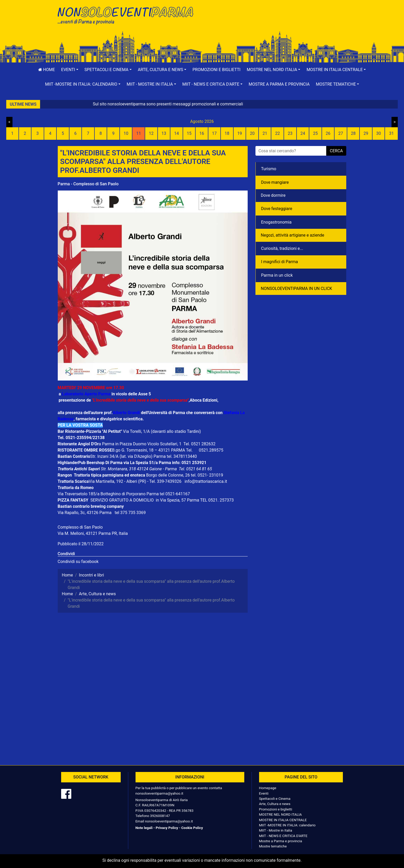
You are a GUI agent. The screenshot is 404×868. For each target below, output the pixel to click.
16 (202, 133)
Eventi (264, 793)
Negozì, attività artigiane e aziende (293, 235)
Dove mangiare (275, 182)
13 (164, 133)
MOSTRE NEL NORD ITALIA (281, 814)
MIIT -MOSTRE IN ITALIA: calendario (287, 825)
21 (265, 133)
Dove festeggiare (277, 209)
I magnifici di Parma (280, 262)
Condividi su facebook (78, 562)
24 (303, 133)
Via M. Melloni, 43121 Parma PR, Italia (93, 533)
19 (240, 133)
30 (379, 133)
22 (278, 133)
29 (366, 133)
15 (189, 133)
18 (227, 133)
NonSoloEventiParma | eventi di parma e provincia (128, 15)
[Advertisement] (276, 21)
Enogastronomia (276, 222)
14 (176, 133)
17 (214, 133)
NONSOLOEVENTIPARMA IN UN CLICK (297, 289)
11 (139, 133)
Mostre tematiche (273, 846)
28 (353, 133)
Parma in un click (277, 275)
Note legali (144, 828)
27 (341, 133)
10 (126, 133)
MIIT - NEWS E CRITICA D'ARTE (283, 836)
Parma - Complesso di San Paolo (88, 184)
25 (315, 133)
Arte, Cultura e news (275, 804)
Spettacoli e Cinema (275, 799)
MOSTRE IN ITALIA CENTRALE (283, 820)
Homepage (268, 788)
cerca (336, 151)
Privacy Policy (167, 828)
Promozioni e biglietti (217, 70)
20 (252, 133)
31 (392, 133)
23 (290, 133)
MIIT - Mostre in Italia (276, 830)
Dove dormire (273, 195)
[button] (70, 70)
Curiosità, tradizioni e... (282, 248)
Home (47, 70)
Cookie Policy (192, 828)
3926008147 (160, 816)
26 (328, 133)
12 (151, 133)
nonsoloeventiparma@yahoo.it (159, 793)
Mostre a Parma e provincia (279, 84)
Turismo (269, 169)
